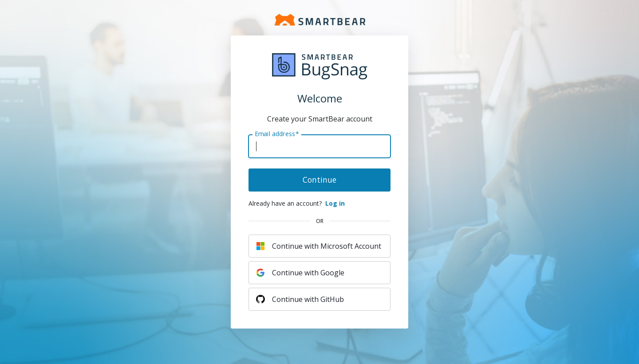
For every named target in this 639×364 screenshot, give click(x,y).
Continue (319, 180)
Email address (277, 134)
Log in (335, 203)
